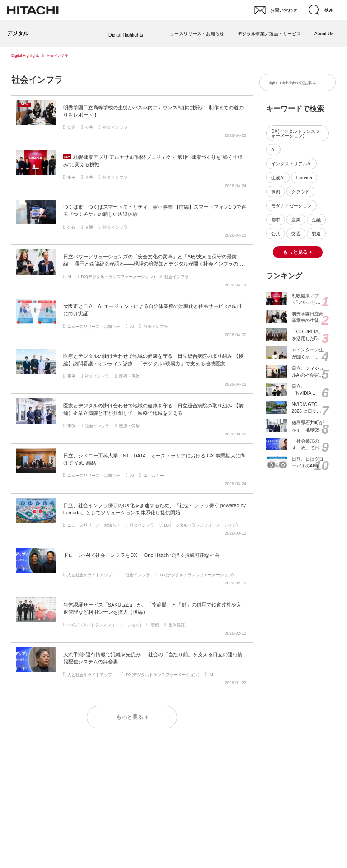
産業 (296, 220)
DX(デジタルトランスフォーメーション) (295, 133)
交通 (296, 234)
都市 (276, 220)
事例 (276, 192)
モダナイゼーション (291, 206)
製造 (316, 234)
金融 (316, 220)
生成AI (278, 178)
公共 (276, 234)
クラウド (300, 192)
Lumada (304, 178)
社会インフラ (37, 80)
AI (273, 150)
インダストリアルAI (291, 164)
